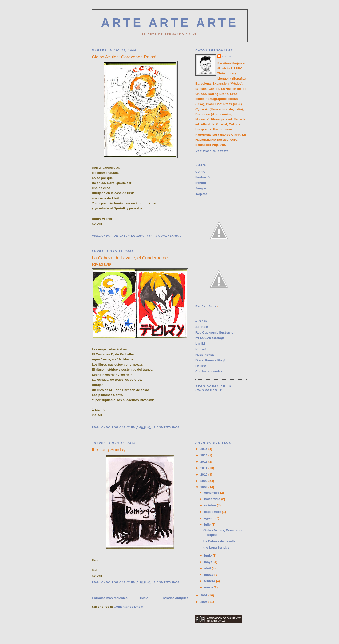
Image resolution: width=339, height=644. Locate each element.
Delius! (201, 366)
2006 (204, 602)
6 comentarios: (168, 582)
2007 (204, 595)
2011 (204, 468)
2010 (204, 475)
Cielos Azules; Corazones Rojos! (124, 57)
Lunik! (200, 344)
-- (220, 302)
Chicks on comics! (209, 371)
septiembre (213, 512)
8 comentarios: (169, 236)
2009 (204, 481)
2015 (204, 449)
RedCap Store (206, 306)
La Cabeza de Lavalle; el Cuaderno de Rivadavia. (130, 261)
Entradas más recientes (110, 598)
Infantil (201, 183)
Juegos (201, 188)
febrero (210, 581)
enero (209, 587)
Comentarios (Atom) (129, 607)
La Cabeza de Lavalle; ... (222, 541)
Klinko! (201, 349)
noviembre (213, 499)
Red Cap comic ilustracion (215, 332)
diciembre (212, 493)
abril (208, 568)
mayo (209, 562)
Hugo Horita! (205, 355)
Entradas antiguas (175, 598)
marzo (209, 575)
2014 (204, 455)
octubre (210, 505)
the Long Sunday (109, 450)
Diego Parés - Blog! (210, 360)
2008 (204, 487)
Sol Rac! (202, 327)
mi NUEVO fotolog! (210, 338)
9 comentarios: (168, 427)
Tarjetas (201, 194)
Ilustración (203, 177)
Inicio (144, 598)
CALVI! (227, 56)
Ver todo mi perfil (212, 151)
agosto (210, 518)
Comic (200, 172)
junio (208, 556)
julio (208, 524)
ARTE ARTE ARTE (170, 23)
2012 (204, 462)
